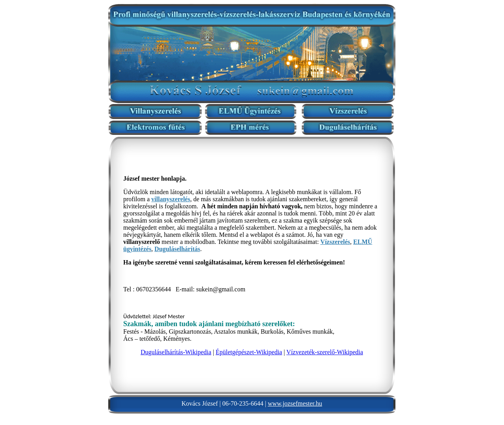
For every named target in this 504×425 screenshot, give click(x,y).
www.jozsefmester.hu (295, 403)
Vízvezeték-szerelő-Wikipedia (325, 352)
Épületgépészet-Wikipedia (249, 352)
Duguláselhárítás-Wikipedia (176, 352)
